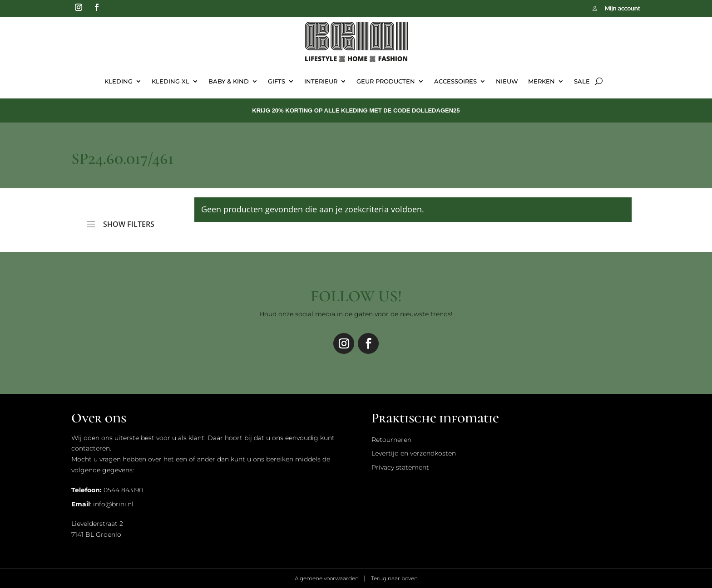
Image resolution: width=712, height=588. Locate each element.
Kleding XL (171, 81)
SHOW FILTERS (121, 220)
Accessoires (455, 81)
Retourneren (391, 440)
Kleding (119, 81)
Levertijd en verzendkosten (414, 453)
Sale (582, 81)
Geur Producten (386, 81)
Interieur (321, 81)
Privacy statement (400, 467)
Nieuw (507, 81)
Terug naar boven (394, 578)
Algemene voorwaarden (327, 578)
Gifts (277, 81)
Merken (541, 81)
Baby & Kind (229, 81)
